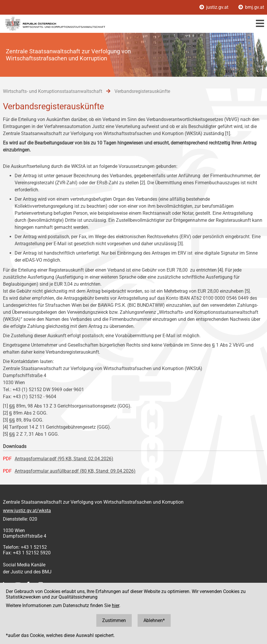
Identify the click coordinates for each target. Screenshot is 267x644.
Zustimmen (114, 620)
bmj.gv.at (251, 7)
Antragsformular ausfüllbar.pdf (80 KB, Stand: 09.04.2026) (75, 471)
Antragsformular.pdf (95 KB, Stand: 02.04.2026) (64, 459)
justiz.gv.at (214, 7)
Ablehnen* (154, 620)
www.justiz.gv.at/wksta (27, 511)
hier (115, 605)
